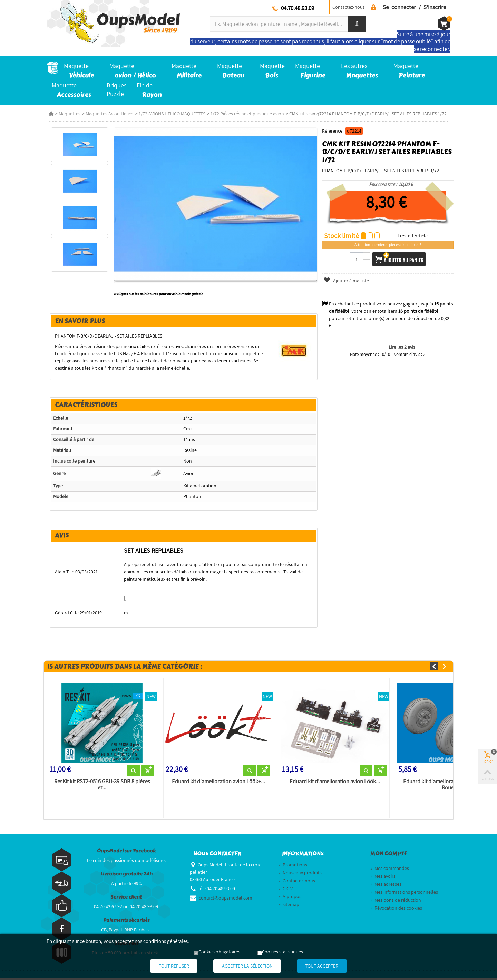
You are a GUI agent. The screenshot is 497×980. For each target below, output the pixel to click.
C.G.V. (286, 891)
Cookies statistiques (282, 952)
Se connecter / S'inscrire (414, 7)
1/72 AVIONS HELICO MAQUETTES (170, 114)
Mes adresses (386, 886)
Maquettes (67, 114)
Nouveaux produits (300, 875)
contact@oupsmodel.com (226, 900)
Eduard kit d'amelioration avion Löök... (335, 783)
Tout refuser (165, 966)
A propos (290, 899)
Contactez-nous (349, 7)
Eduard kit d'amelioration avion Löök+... (217, 783)
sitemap (289, 906)
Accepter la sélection (247, 966)
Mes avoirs (383, 878)
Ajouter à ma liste (347, 281)
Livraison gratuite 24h (126, 876)
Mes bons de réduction (396, 902)
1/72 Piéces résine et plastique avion (245, 114)
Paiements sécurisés (126, 922)
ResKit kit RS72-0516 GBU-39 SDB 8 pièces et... (100, 786)
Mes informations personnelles (404, 894)
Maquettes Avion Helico (108, 114)
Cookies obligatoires (219, 952)
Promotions (293, 867)
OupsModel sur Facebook (126, 853)
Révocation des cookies (396, 910)
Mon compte (389, 856)
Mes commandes (390, 870)
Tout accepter (331, 966)
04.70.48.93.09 (298, 8)
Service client (126, 899)
